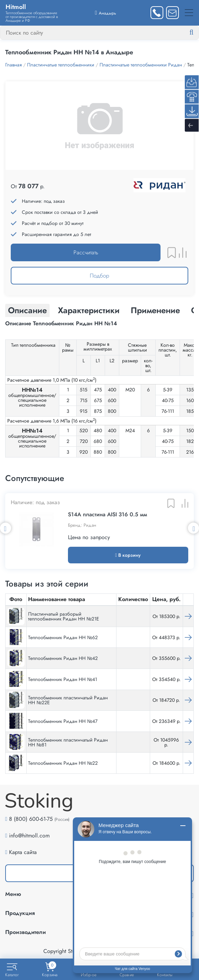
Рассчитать (86, 252)
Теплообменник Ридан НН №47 (63, 721)
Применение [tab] (155, 310)
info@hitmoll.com (29, 836)
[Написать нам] (172, 13)
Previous (6, 528)
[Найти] (197, 33)
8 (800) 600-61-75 (31, 819)
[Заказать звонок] (157, 13)
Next (193, 528)
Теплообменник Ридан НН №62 (63, 637)
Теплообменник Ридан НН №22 (63, 763)
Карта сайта (23, 852)
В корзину (128, 555)
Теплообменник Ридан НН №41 (63, 679)
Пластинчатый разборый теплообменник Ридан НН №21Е (64, 616)
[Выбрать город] (106, 13)
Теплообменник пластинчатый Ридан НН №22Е (68, 700)
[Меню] (189, 13)
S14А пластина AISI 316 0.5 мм (107, 515)
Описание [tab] (27, 310)
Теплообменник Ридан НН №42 (63, 658)
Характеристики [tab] (89, 310)
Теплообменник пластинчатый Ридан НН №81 (68, 742)
